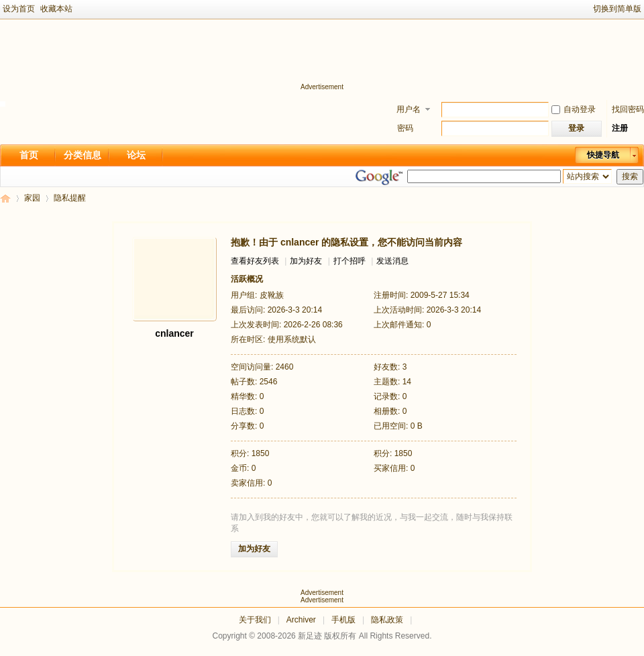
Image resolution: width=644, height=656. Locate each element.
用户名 (409, 109)
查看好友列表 (255, 261)
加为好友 (306, 261)
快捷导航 (603, 155)
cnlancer (174, 333)
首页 (29, 155)
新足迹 (5, 198)
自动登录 (574, 109)
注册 (620, 128)
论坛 (136, 155)
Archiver (301, 620)
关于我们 (255, 620)
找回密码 (628, 109)
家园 (32, 198)
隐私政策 (387, 620)
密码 (405, 128)
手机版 (343, 620)
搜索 (630, 176)
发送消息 (392, 261)
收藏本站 (56, 9)
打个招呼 (350, 261)
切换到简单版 (617, 9)
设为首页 (19, 9)
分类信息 (83, 155)
